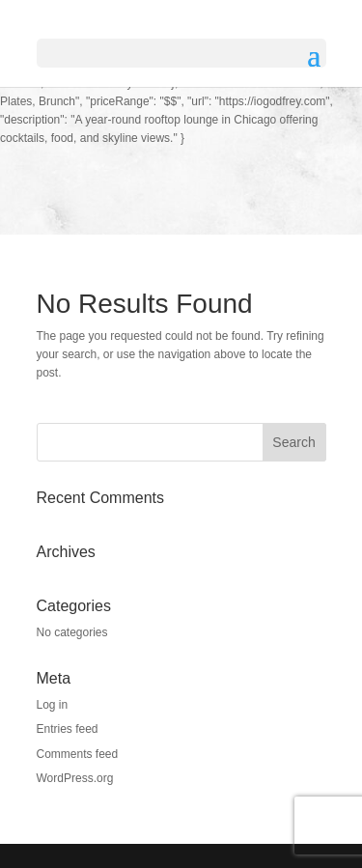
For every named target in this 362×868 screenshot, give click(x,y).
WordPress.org (75, 778)
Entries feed (68, 729)
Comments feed (78, 754)
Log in (53, 705)
